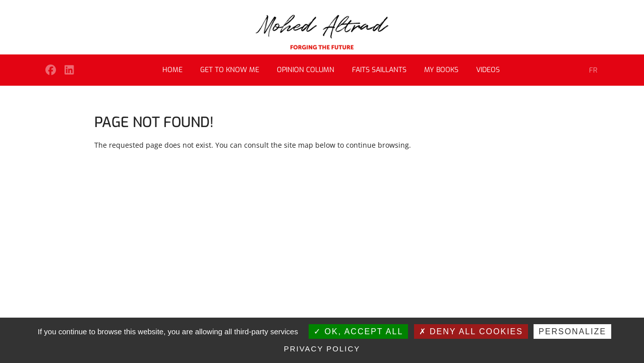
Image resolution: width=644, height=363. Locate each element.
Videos (488, 70)
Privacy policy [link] (322, 349)
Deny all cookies (471, 331)
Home (172, 70)
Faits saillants (379, 70)
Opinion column (306, 70)
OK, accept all (358, 331)
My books (441, 70)
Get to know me (230, 70)
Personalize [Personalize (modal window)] (572, 331)
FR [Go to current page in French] (593, 70)
